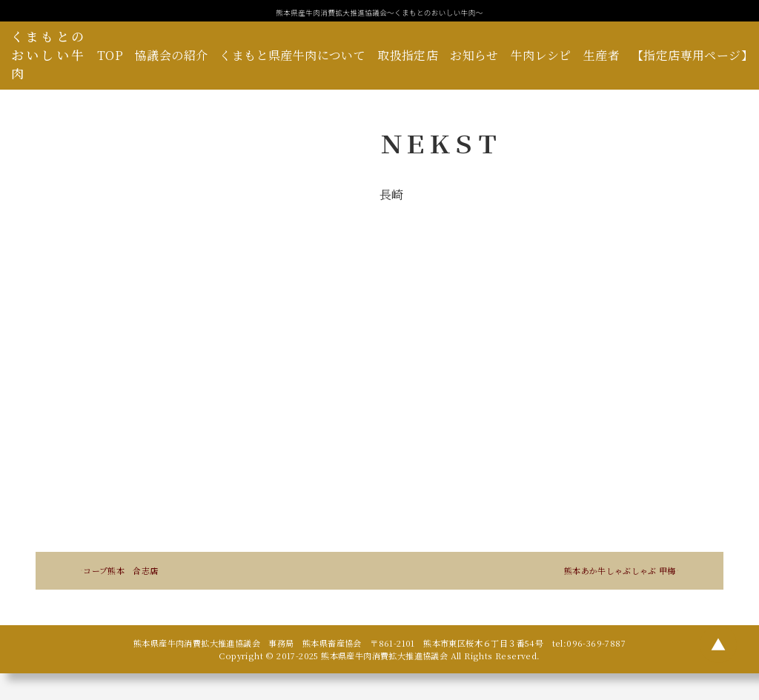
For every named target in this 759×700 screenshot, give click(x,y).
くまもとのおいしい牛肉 (49, 55)
